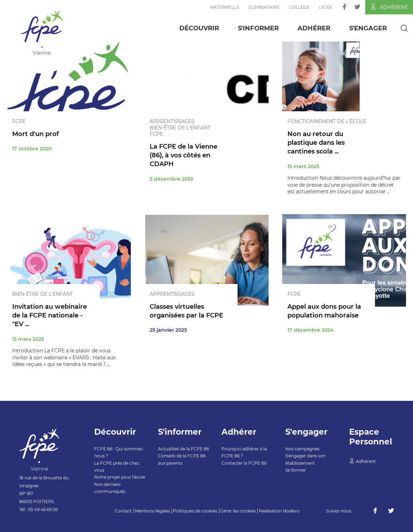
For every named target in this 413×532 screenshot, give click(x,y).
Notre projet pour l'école (120, 477)
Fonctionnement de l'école (327, 121)
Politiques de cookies (195, 511)
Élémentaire (264, 7)
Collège (299, 7)
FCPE (19, 121)
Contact (123, 511)
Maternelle (225, 7)
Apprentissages (172, 121)
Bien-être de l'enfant (180, 128)
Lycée (326, 7)
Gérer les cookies (238, 511)
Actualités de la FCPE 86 (183, 449)
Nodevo (291, 511)
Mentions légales (152, 511)
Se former (296, 470)
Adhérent (389, 7)
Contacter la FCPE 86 (244, 463)
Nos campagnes (302, 449)
